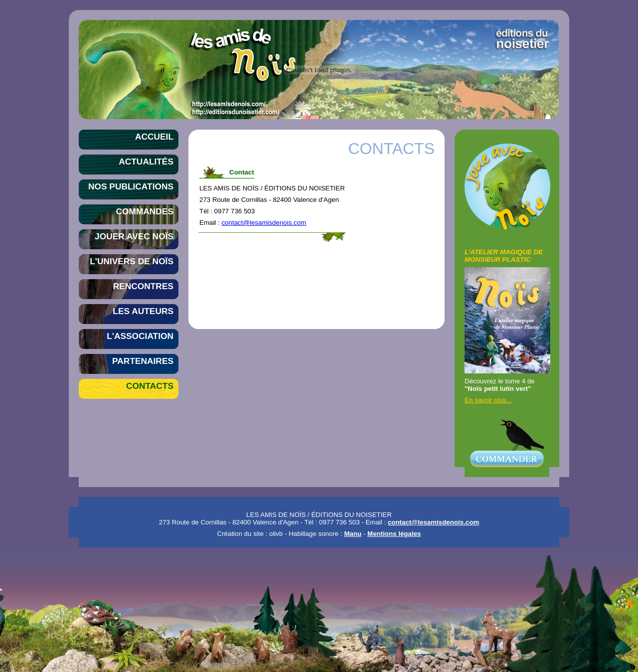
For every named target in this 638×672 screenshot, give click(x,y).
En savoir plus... (488, 400)
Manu (353, 534)
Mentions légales (394, 534)
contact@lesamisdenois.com (264, 223)
